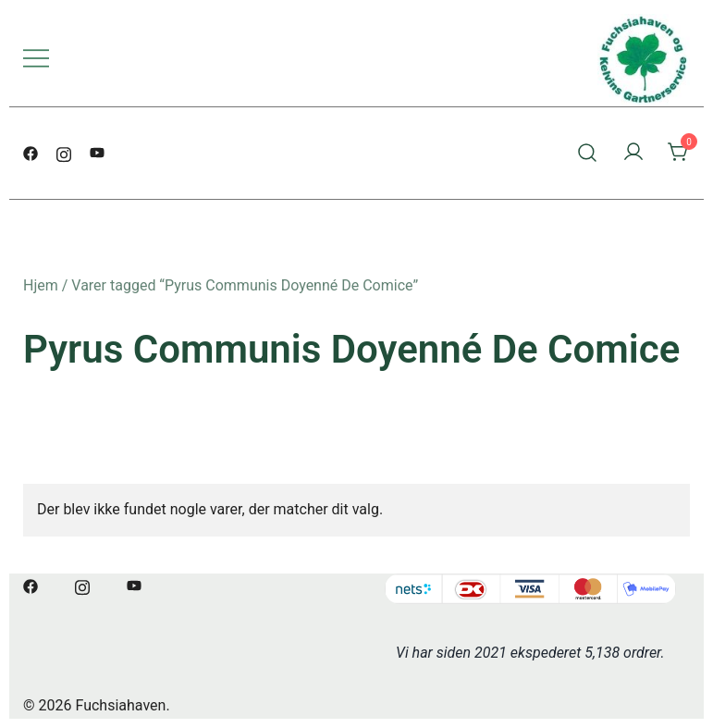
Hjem (41, 285)
